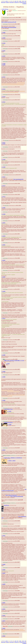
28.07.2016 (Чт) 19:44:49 (7, 359)
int (18, 1)
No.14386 (18, 375)
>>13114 (3, 89)
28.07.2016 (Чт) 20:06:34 (8, 369)
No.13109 (18, 54)
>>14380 (3, 355)
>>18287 (3, 573)
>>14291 (3, 245)
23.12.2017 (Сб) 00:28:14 (13, 455)
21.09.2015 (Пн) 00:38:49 (9, 184)
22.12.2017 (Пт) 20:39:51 (8, 448)
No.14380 (18, 340)
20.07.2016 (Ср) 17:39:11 (8, 270)
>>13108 (3, 64)
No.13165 (18, 147)
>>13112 (3, 77)
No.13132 (19, 140)
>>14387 (9, 411)
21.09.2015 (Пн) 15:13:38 (9, 206)
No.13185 (18, 194)
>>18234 (3, 450)
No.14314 (18, 313)
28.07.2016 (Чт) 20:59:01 (8, 398)
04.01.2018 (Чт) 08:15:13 (11, 626)
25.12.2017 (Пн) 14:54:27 (9, 526)
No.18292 (18, 601)
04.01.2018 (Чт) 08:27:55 (8, 634)
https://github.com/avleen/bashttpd (9, 27)
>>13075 (3, 223)
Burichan (3, 2)
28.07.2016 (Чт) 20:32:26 (8, 375)
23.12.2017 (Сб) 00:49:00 (13, 503)
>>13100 (3, 43)
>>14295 (3, 260)
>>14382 (8, 364)
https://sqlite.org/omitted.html (17, 496)
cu (5, 1)
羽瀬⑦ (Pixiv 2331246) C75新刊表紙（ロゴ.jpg (14, 360)
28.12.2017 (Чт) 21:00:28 (8, 568)
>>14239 (3, 236)
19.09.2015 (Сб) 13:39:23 (9, 175)
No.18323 (18, 607)
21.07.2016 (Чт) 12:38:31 (8, 313)
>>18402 (3, 636)
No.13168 (18, 151)
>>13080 (3, 33)
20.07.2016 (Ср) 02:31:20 (8, 243)
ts (12, 1)
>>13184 (3, 214)
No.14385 (18, 369)
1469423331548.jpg (8, 422)
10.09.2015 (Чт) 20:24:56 (9, 140)
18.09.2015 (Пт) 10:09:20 (8, 165)
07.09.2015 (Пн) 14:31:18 (9, 54)
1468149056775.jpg (8, 409)
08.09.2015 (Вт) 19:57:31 (8, 95)
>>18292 (3, 609)
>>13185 (3, 208)
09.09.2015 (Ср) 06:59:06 (8, 100)
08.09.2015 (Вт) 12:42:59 (8, 87)
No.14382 (18, 353)
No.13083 (18, 24)
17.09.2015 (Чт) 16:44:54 (8, 151)
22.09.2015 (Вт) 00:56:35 (8, 212)
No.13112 (18, 61)
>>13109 (3, 65)
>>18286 (3, 564)
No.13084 (18, 30)
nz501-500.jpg (5, 9)
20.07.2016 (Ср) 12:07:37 (8, 258)
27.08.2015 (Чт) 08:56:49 (8, 24)
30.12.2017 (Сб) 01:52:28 (8, 613)
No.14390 (18, 408)
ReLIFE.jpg (6, 505)
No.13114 (18, 75)
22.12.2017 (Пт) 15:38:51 (8, 428)
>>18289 (3, 584)
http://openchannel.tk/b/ (18, 179)
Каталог (24, 2)
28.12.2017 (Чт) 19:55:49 (8, 562)
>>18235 (13, 461)
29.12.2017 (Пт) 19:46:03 (8, 607)
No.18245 (18, 526)
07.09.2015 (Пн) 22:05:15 (9, 62)
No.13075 (9, 12)
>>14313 (3, 318)
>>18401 (3, 628)
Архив (21, 2)
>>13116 (3, 97)
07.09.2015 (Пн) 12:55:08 (9, 41)
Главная (24, 4)
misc (20, 1)
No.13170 (18, 165)
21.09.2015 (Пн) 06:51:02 (9, 195)
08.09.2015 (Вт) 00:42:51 (8, 75)
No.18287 (18, 562)
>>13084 (3, 38)
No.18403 (17, 634)
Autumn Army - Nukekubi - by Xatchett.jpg (13, 458)
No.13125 (18, 100)
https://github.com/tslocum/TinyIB (9, 22)
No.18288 (18, 568)
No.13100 (18, 36)
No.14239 (18, 221)
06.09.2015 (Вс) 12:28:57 (8, 36)
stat (25, 1)
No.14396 (18, 421)
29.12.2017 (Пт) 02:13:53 (8, 582)
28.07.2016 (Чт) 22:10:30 (8, 408)
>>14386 (3, 400)
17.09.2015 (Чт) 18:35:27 (8, 157)
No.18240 (18, 521)
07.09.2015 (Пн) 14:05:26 (9, 49)
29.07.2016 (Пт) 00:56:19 (8, 421)
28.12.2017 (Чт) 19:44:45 (8, 541)
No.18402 (23, 626)
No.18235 (18, 448)
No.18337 (18, 613)
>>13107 (3, 51)
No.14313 (18, 289)
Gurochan (12, 2)
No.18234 (18, 428)
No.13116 (18, 87)
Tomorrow (17, 2)
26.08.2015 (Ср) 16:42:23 (16, 11)
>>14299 (3, 291)
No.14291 (18, 234)
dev (7, 1)
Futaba (7, 2)
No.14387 (18, 398)
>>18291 (3, 603)
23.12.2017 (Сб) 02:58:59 (8, 521)
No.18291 (18, 591)
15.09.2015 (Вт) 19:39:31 (9, 147)
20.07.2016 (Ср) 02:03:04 (8, 234)
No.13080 (19, 18)
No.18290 (18, 582)
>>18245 (3, 536)
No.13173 (19, 175)
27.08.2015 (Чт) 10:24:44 (9, 31)
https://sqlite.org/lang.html (11, 495)
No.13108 (18, 49)
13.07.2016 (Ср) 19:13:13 (8, 221)
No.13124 (18, 94)
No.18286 (18, 541)
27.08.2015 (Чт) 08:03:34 (9, 18)
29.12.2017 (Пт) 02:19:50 (8, 601)
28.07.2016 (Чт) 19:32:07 (8, 353)
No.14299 (18, 270)
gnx (16, 1)
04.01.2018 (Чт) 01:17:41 (8, 619)
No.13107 (18, 41)
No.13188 (18, 212)
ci (13, 1)
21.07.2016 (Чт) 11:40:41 (8, 289)
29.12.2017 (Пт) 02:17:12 (8, 591)
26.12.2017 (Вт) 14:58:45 (8, 534)
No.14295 (18, 243)
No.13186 (19, 205)
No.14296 (18, 258)
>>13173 (3, 186)
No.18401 (18, 619)
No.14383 (15, 359)
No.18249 (18, 534)
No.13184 (18, 183)
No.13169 (18, 157)
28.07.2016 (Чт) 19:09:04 (8, 340)
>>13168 (3, 159)
